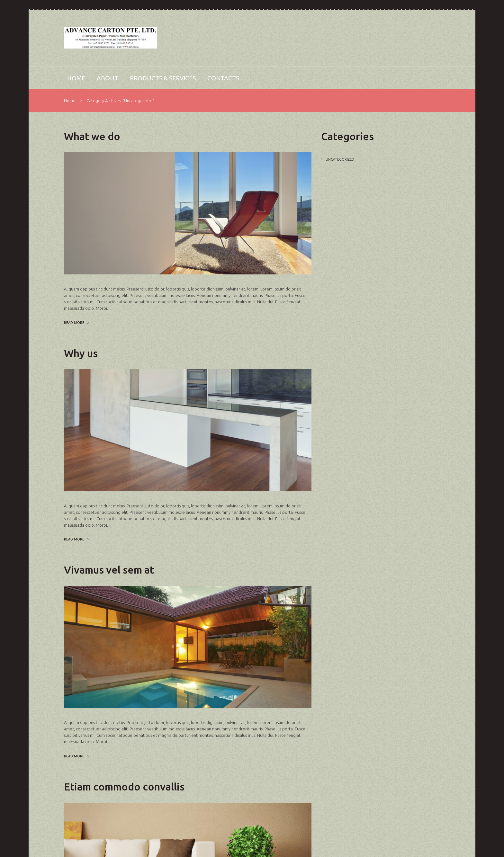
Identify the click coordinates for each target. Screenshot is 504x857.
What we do (92, 136)
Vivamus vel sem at (109, 570)
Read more (74, 323)
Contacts (223, 78)
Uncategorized (340, 159)
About (108, 78)
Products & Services (163, 78)
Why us (81, 353)
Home (76, 78)
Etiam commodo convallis (124, 787)
